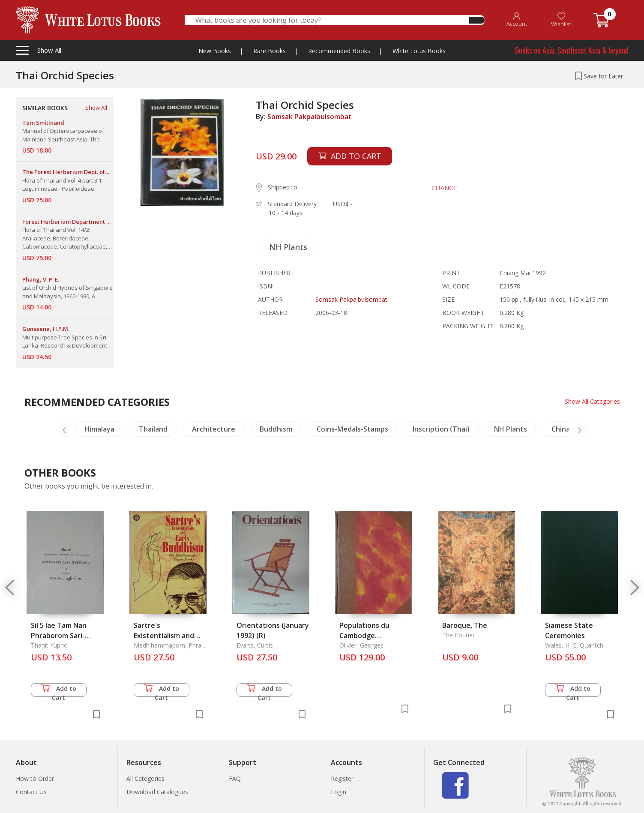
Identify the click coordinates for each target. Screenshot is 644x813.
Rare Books (270, 51)
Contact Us (31, 792)
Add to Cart (59, 691)
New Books (215, 51)
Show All (96, 108)
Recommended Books (339, 51)
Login (338, 792)
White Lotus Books (419, 51)
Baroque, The (465, 625)
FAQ (235, 778)
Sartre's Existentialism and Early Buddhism (164, 636)
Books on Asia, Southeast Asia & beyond (572, 50)
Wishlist (561, 20)
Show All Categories (592, 401)
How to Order (35, 778)
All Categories (145, 778)
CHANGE (445, 188)
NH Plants (288, 247)
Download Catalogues (157, 792)
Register (342, 778)
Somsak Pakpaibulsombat (310, 117)
